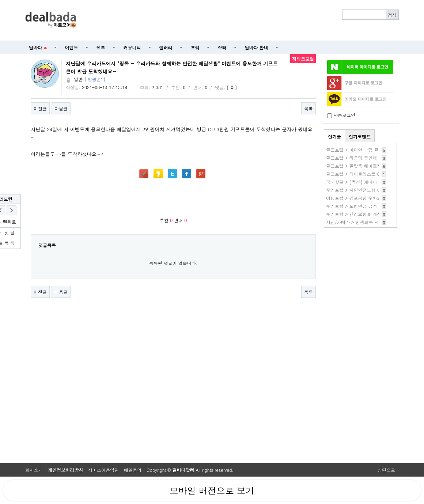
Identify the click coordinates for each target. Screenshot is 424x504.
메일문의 (133, 470)
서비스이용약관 (103, 470)
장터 (222, 47)
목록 (308, 108)
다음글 (61, 108)
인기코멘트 (360, 137)
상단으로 (386, 470)
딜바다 (38, 47)
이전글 (40, 108)
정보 (101, 47)
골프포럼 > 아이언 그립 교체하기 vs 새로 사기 (372, 150)
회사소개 (34, 470)
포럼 (195, 47)
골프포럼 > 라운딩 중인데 (352, 158)
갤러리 (166, 47)
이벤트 (72, 47)
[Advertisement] (242, 20)
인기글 (334, 137)
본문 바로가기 (0, 0)
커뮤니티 (132, 47)
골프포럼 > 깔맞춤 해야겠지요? (357, 166)
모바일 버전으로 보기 (212, 490)
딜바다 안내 (257, 47)
